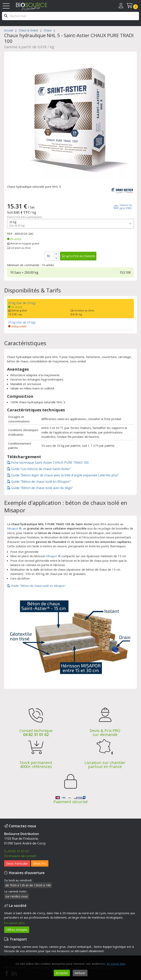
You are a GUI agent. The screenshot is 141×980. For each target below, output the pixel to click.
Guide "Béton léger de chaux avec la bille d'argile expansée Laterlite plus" (63, 475)
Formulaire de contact (20, 856)
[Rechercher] (70, 16)
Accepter (62, 973)
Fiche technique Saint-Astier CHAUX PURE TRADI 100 (48, 463)
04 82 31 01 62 (36, 735)
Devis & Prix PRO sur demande (105, 733)
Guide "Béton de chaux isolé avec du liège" (40, 488)
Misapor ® (14, 528)
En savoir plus (15, 923)
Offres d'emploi (17, 930)
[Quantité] (49, 256)
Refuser (80, 973)
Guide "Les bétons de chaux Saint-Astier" (39, 469)
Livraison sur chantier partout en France (105, 765)
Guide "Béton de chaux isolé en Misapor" (39, 482)
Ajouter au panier (78, 256)
